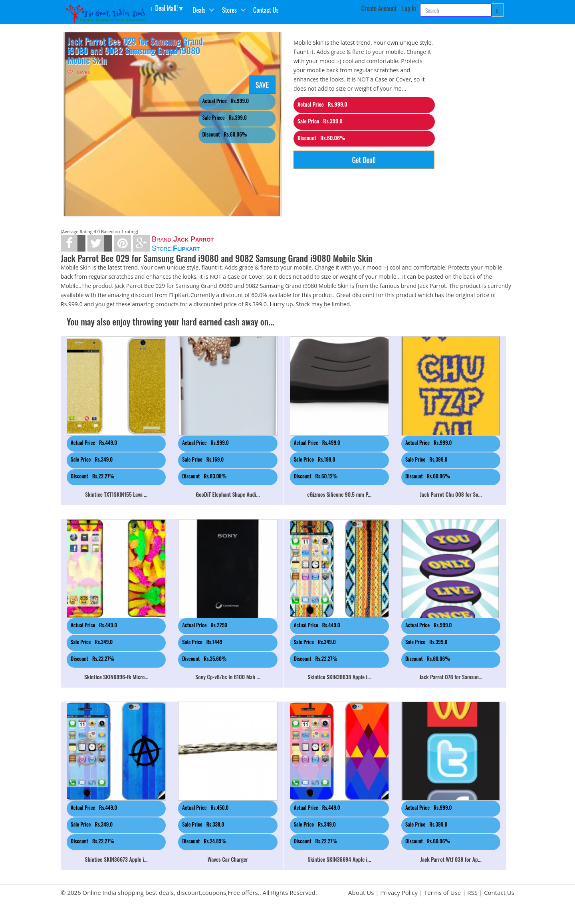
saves (79, 72)
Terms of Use (442, 892)
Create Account (379, 8)
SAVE (262, 85)
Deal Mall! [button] (165, 8)
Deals (199, 10)
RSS (472, 892)
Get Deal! (364, 160)
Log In (409, 8)
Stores (229, 10)
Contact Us (266, 10)
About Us (361, 892)
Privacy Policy (399, 892)
